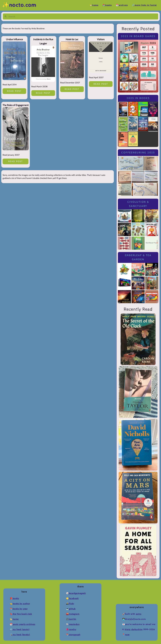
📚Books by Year (19, 609)
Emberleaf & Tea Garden (138, 257)
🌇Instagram (73, 614)
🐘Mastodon (73, 624)
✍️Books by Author (20, 604)
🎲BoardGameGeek (76, 593)
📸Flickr (70, 604)
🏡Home (94, 5)
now (127, 635)
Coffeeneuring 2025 (138, 153)
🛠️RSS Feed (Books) (20, 635)
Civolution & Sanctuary (138, 204)
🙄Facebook (72, 598)
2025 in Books (138, 98)
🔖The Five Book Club (21, 614)
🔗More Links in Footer (144, 5)
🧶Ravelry (71, 629)
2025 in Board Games (138, 36)
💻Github (71, 609)
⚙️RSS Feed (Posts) (20, 629)
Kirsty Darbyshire (134, 629)
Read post (14, 91)
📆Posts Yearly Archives (23, 624)
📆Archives (122, 5)
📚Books (107, 5)
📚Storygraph (73, 635)
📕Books (14, 598)
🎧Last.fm (71, 619)
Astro (139, 614)
